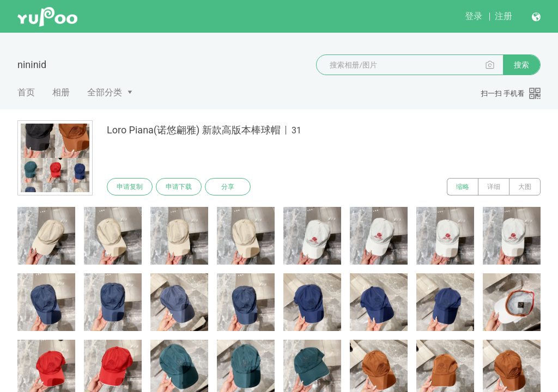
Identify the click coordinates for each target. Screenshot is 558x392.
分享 (228, 187)
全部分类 (105, 92)
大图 (525, 187)
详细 (494, 187)
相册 (61, 92)
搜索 (521, 65)
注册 (504, 16)
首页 (26, 92)
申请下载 (179, 187)
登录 (474, 16)
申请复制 (130, 187)
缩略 (463, 187)
